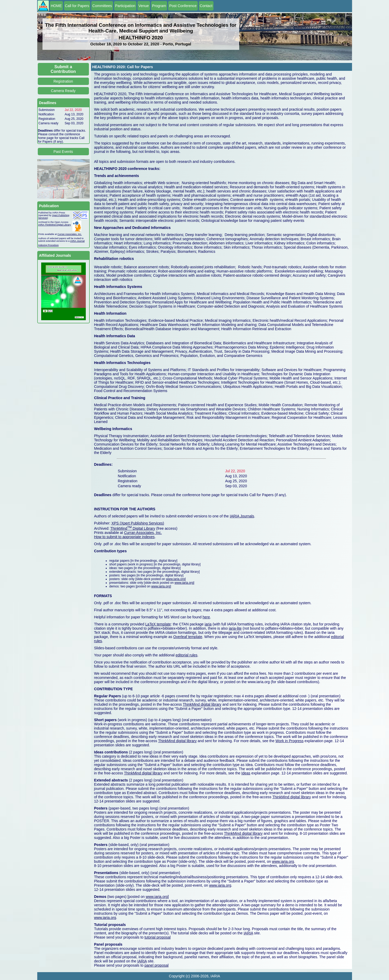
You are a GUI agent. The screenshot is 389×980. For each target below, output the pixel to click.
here (206, 617)
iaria (208, 624)
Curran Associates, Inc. (70, 234)
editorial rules (186, 655)
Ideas (246, 773)
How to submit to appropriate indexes (124, 537)
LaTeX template (158, 624)
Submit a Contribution (63, 69)
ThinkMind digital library (202, 704)
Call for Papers (77, 6)
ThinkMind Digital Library (133, 528)
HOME (56, 6)
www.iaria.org (175, 579)
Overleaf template (188, 637)
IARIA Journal (78, 241)
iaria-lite (235, 628)
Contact (206, 6)
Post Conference (183, 6)
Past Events (63, 152)
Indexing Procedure (49, 245)
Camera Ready (63, 91)
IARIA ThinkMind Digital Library (55, 225)
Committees (102, 6)
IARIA (248, 933)
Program (159, 6)
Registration (63, 81)
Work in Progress (289, 741)
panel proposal (157, 965)
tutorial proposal (158, 937)
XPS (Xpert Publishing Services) (138, 523)
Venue (144, 6)
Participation (125, 6)
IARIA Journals (242, 516)
